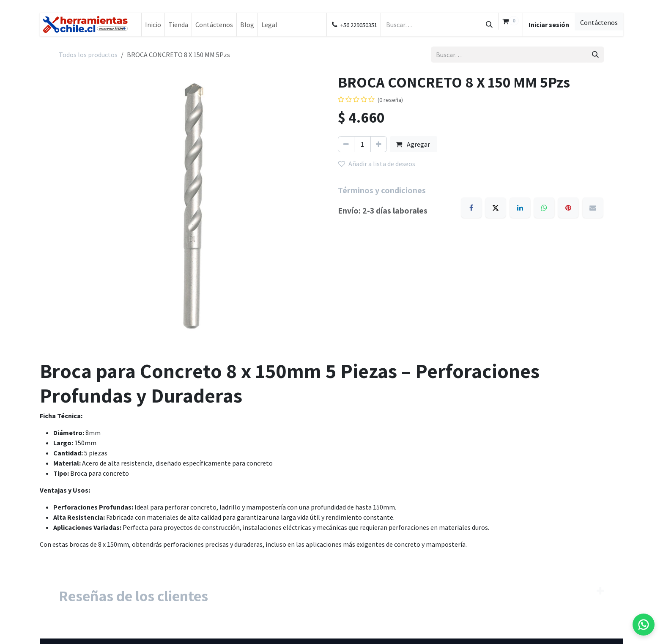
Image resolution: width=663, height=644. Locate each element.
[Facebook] (471, 208)
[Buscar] (489, 25)
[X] (496, 208)
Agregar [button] (414, 144)
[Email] (593, 208)
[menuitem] (153, 25)
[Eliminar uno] (346, 144)
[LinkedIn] (520, 208)
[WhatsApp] (544, 208)
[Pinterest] (568, 208)
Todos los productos (88, 55)
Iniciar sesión (549, 25)
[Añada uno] (379, 144)
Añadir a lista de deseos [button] (377, 164)
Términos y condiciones (382, 190)
